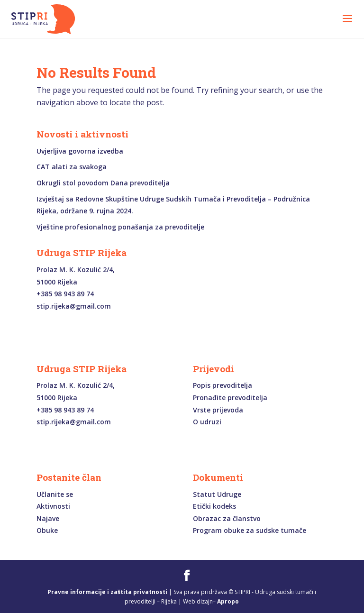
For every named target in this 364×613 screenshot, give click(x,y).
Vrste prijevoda (218, 410)
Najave (48, 518)
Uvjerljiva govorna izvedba (80, 151)
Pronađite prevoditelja (230, 398)
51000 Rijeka (57, 282)
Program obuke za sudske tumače (250, 530)
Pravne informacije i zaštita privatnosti (107, 592)
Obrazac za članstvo (227, 518)
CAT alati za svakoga (72, 167)
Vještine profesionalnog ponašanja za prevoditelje (120, 227)
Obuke (47, 530)
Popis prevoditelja (223, 385)
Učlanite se (55, 494)
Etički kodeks (214, 506)
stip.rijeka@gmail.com (74, 306)
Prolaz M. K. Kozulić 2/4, (76, 270)
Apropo (228, 601)
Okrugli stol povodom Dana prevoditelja (103, 183)
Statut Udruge (217, 494)
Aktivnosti (53, 506)
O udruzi (207, 422)
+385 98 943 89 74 (65, 294)
